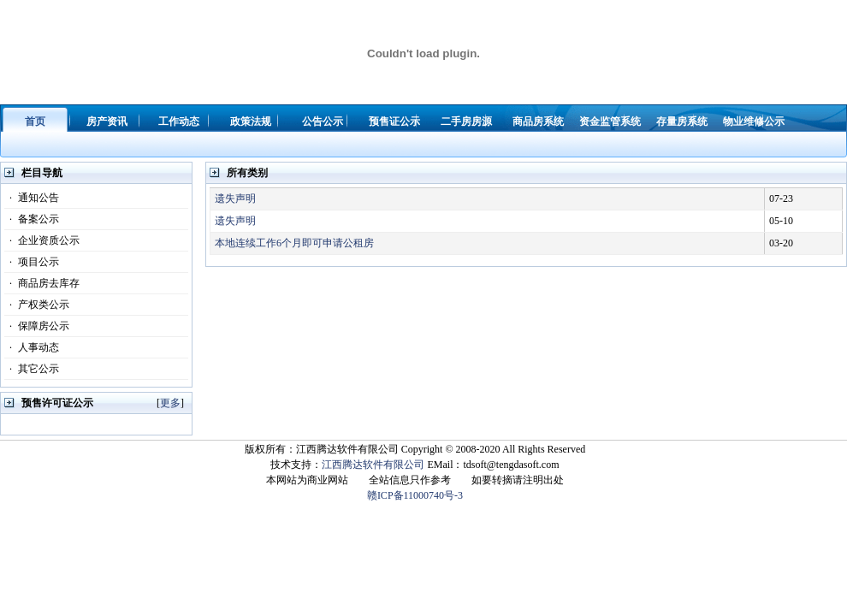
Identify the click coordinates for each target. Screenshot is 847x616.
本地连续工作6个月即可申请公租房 (294, 243)
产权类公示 (37, 305)
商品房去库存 (42, 283)
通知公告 (32, 198)
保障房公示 (37, 326)
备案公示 (32, 219)
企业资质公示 (42, 240)
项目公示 (32, 262)
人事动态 (32, 347)
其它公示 (32, 369)
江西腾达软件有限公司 (373, 465)
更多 (170, 403)
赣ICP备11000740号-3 (415, 495)
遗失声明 (235, 198)
